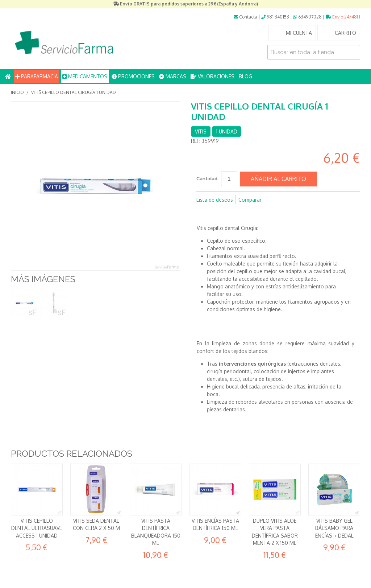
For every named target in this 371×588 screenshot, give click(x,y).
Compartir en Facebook (204, 211)
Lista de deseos (215, 200)
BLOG (245, 76)
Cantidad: (207, 179)
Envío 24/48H (343, 17)
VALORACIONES (212, 76)
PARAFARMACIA (37, 76)
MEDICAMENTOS (85, 76)
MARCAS (173, 76)
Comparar (250, 200)
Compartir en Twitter (218, 211)
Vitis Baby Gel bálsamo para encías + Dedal (334, 528)
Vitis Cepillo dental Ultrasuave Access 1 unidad (37, 528)
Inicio (17, 92)
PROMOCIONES (133, 76)
